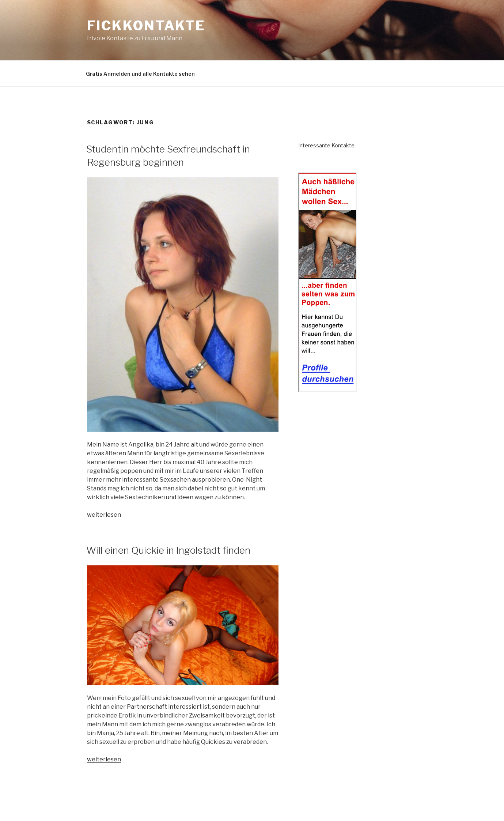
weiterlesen (104, 515)
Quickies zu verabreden (234, 742)
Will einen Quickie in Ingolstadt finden (168, 550)
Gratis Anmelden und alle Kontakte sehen (140, 74)
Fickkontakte (146, 26)
